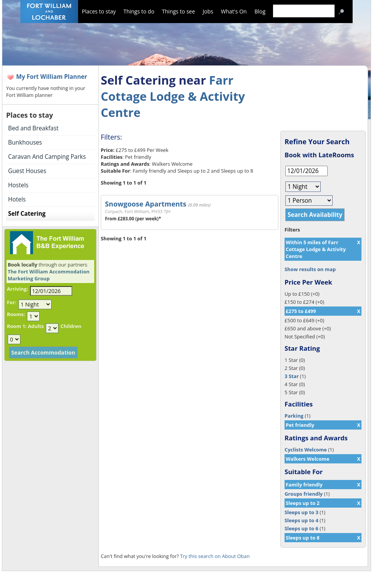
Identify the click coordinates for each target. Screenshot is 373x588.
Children (71, 326)
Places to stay (99, 11)
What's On (234, 11)
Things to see (178, 11)
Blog (260, 11)
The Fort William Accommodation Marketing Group (49, 275)
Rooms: (16, 314)
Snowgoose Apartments (146, 204)
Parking (294, 416)
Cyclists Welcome (306, 450)
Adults (36, 326)
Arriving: (17, 289)
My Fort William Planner (52, 77)
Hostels (18, 185)
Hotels (17, 199)
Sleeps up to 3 (301, 512)
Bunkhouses (25, 142)
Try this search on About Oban (215, 556)
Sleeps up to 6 (301, 528)
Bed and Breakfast (33, 128)
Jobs (208, 11)
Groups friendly (304, 494)
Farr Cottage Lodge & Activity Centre (173, 96)
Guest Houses (27, 171)
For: (12, 302)
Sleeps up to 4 (301, 520)
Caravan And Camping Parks (47, 157)
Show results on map (310, 269)
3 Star (292, 376)
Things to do (139, 11)
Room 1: (17, 326)
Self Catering (27, 214)
